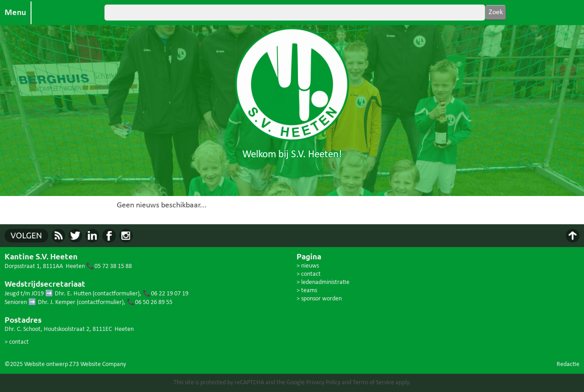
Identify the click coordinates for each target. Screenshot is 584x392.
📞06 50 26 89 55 (150, 302)
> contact (17, 342)
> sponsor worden (319, 299)
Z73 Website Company (98, 364)
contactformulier (116, 294)
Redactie (568, 364)
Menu (15, 13)
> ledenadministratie (323, 282)
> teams (307, 291)
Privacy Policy (323, 383)
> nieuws (308, 266)
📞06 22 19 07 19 (166, 294)
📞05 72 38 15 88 (109, 266)
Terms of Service (373, 383)
